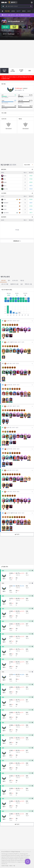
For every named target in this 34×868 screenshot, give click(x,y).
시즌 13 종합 (4, 71)
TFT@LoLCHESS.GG (26, 852)
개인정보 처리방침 (5, 866)
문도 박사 (6, 205)
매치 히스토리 (13, 71)
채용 (14, 866)
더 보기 (17, 550)
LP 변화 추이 (21, 71)
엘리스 (5, 191)
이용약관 (11, 866)
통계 (30, 71)
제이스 (5, 201)
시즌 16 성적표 (14, 27)
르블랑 (5, 198)
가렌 (5, 195)
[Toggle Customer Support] (28, 862)
